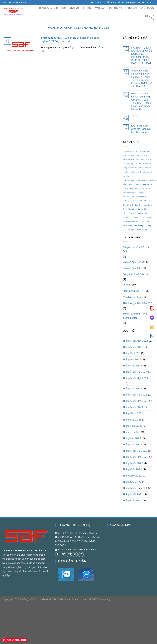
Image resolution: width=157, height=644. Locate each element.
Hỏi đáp (133, 8)
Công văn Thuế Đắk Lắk (136, 274)
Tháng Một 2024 (132, 389)
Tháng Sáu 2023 (132, 420)
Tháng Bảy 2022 (132, 476)
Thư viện (120, 8)
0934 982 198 (20, 2)
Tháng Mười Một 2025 (136, 341)
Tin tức (88, 8)
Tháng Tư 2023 (132, 432)
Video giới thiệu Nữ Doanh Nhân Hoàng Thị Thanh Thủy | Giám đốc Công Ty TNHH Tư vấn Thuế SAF (141, 79)
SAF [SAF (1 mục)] (140, 201)
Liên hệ (150, 16)
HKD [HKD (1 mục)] (144, 164)
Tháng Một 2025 (132, 366)
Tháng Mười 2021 (133, 494)
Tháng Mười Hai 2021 (135, 488)
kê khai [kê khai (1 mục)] (135, 197)
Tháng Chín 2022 (132, 469)
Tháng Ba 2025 (132, 353)
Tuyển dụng (146, 8)
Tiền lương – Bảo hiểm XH (137, 303)
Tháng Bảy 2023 (132, 413)
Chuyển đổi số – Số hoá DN (136, 249)
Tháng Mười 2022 (133, 463)
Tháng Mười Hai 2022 (135, 451)
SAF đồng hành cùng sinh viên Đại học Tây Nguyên (141, 129)
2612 (134, 117)
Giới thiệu (61, 8)
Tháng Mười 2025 (133, 347)
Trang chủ (45, 8)
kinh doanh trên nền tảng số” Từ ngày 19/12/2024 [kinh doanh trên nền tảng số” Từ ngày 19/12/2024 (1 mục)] (137, 193)
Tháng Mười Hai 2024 (135, 372)
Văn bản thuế (104, 8)
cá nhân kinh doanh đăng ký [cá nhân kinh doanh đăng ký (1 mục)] (134, 151)
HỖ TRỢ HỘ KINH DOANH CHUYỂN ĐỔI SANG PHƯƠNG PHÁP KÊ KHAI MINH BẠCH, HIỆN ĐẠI (142, 56)
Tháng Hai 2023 (132, 438)
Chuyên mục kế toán (134, 262)
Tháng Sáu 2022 (132, 482)
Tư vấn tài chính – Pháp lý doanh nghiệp (137, 316)
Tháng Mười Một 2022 (136, 457)
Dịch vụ (75, 8)
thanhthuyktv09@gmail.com (80, 550)
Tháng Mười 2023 (133, 407)
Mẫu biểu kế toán (132, 297)
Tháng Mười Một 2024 (136, 378)
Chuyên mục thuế (132, 268)
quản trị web (81, 599)
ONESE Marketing (101, 599)
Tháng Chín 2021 (132, 501)
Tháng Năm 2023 (133, 426)
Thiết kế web (64, 599)
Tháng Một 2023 (132, 445)
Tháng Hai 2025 (132, 360)
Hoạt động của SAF (134, 291)
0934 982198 (78, 541)
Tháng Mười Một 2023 (136, 401)
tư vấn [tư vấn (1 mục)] (137, 217)
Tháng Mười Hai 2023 (135, 395)
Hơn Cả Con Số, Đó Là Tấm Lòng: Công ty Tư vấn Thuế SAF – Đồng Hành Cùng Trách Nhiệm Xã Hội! (141, 101)
